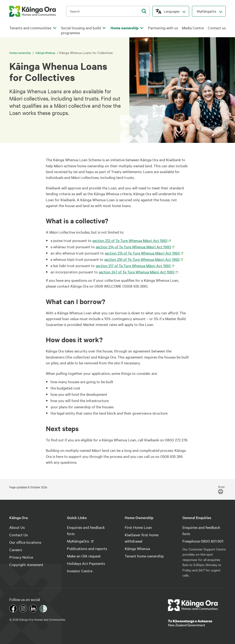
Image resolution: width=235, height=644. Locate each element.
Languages (172, 11)
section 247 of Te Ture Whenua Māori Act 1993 (136, 272)
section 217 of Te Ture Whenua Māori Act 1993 (133, 265)
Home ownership (124, 28)
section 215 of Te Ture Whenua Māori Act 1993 (142, 253)
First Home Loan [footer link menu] (138, 527)
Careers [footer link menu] (16, 550)
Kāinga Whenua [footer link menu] (137, 548)
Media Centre (193, 28)
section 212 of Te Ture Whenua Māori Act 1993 (130, 240)
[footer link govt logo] (197, 623)
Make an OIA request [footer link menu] (84, 556)
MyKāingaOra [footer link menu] (78, 541)
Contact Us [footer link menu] (18, 535)
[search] (144, 11)
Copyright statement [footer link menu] (26, 564)
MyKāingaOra (206, 11)
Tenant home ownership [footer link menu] (144, 556)
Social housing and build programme (81, 30)
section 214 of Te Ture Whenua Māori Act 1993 (133, 247)
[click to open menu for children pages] (55, 28)
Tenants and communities (30, 28)
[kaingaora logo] (33, 11)
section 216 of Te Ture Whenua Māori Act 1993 (142, 259)
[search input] (108, 11)
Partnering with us (163, 28)
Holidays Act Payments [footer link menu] (86, 563)
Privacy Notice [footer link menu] (21, 557)
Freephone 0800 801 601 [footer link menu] (203, 541)
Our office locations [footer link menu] (25, 542)
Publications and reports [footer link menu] (87, 548)
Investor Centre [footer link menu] (80, 571)
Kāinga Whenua (45, 53)
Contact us (217, 28)
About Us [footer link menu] (17, 527)
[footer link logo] (193, 605)
